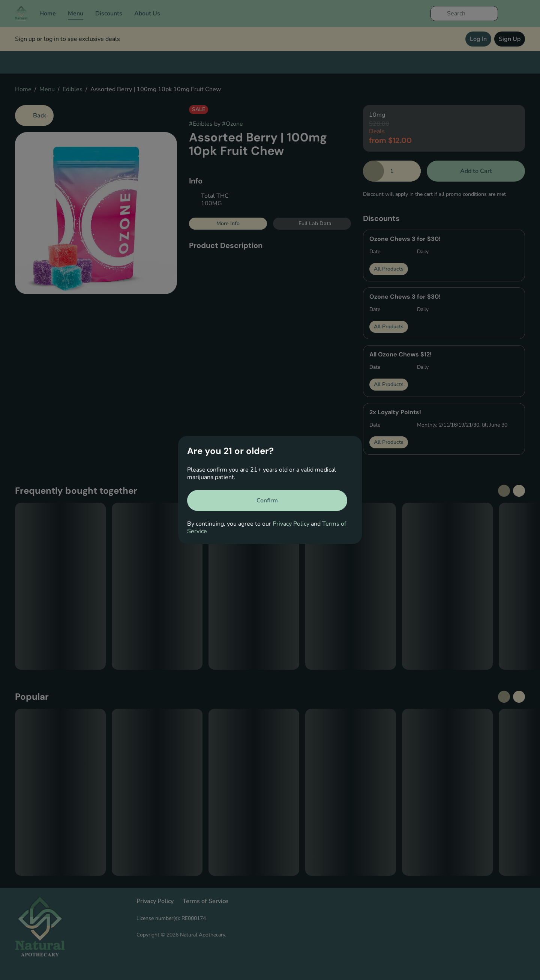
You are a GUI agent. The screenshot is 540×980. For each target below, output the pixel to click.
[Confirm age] (267, 501)
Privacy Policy (291, 524)
